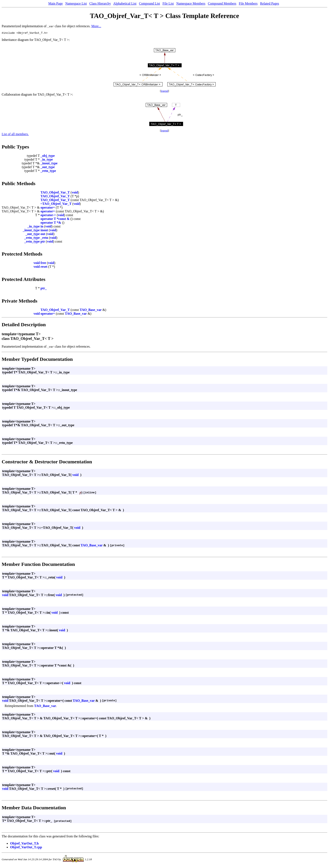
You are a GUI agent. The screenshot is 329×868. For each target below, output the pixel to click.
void (75, 193)
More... (96, 26)
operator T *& (51, 223)
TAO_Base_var (91, 310)
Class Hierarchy (100, 3)
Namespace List (76, 3)
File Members (248, 3)
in (42, 227)
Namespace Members (191, 3)
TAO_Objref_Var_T (55, 193)
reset (44, 267)
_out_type (48, 168)
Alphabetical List (125, 3)
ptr (43, 242)
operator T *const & (55, 219)
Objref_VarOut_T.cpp (26, 848)
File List (168, 3)
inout (44, 231)
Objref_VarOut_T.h (24, 844)
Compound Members (222, 3)
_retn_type (48, 171)
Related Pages (270, 3)
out (43, 235)
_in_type (47, 160)
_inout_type (49, 164)
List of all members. (15, 135)
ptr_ (44, 289)
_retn (44, 238)
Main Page (56, 3)
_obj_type (48, 156)
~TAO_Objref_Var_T (56, 204)
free (43, 263)
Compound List (149, 3)
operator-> (48, 216)
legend (164, 92)
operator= (48, 208)
